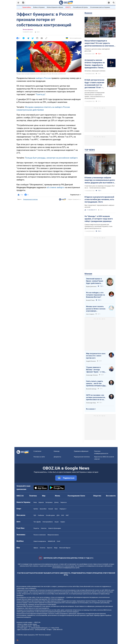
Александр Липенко (92, 375)
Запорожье (49, 502)
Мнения (88, 274)
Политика (33, 496)
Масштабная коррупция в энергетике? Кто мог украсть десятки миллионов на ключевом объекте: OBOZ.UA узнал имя (99, 43)
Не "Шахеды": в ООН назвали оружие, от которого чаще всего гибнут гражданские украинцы (99, 219)
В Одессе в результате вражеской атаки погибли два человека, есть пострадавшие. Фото (99, 199)
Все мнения (90, 409)
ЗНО (63, 515)
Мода (56, 548)
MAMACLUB (51, 541)
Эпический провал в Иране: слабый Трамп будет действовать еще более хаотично (95, 281)
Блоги (83, 496)
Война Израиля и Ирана (55, 7)
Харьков (41, 502)
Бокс (56, 509)
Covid (58, 541)
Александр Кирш (91, 403)
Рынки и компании (40, 535)
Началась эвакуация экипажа (95, 71)
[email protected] (40, 630)
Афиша (36, 548)
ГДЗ (35, 515)
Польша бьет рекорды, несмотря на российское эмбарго (51, 158)
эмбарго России (43, 78)
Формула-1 (63, 509)
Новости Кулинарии (55, 528)
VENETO (68, 7)
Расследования (74, 496)
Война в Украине (39, 7)
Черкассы (63, 502)
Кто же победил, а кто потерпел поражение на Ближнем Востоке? (95, 295)
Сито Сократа (90, 314)
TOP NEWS (90, 150)
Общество (97, 496)
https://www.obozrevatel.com (85, 586)
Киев (35, 502)
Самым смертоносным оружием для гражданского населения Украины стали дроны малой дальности (98, 227)
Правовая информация (81, 451)
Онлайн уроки (50, 515)
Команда (57, 451)
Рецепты (36, 528)
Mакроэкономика (53, 535)
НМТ (67, 515)
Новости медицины (40, 541)
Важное (88, 13)
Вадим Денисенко (91, 286)
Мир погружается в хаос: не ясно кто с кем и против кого (96, 356)
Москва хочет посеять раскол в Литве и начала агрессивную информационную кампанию (96, 309)
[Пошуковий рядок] (114, 3)
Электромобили (48, 522)
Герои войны (27, 7)
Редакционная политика (30, 199)
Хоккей (51, 509)
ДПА (58, 515)
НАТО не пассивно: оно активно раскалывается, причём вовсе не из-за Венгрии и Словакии (96, 397)
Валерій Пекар (90, 300)
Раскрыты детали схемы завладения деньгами (97, 50)
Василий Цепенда (91, 389)
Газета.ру (40, 94)
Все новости (111, 496)
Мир (44, 496)
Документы (57, 457)
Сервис (63, 522)
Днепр (56, 502)
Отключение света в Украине (100, 7)
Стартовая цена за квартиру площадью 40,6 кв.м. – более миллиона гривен (100, 187)
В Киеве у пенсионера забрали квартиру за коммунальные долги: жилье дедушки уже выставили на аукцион (100, 180)
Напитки (44, 528)
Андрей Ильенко (91, 361)
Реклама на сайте (39, 457)
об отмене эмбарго (55, 187)
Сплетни (43, 548)
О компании (37, 451)
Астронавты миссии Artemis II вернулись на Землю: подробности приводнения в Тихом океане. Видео (95, 64)
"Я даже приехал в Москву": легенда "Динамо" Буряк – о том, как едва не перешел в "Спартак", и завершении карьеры (96, 370)
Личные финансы (28, 30)
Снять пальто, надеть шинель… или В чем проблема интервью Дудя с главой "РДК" (96, 384)
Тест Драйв (37, 522)
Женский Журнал (65, 548)
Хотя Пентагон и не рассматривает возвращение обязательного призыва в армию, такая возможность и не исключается (95, 95)
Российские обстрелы (80, 7)
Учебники (41, 515)
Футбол (36, 509)
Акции (57, 522)
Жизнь (57, 496)
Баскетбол (43, 509)
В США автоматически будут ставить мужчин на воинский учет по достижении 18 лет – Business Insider (94, 84)
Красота (50, 548)
